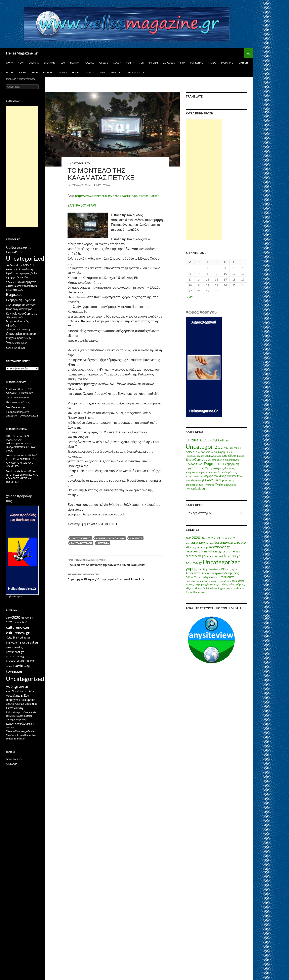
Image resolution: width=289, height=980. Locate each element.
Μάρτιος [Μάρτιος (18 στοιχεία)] (240, 585)
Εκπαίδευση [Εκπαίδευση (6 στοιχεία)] (233, 460)
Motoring (227, 63)
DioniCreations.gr (16, 407)
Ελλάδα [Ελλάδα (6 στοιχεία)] (200, 464)
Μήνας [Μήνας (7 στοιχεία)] (240, 476)
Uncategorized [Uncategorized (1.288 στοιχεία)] (222, 562)
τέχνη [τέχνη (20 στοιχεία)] (201, 488)
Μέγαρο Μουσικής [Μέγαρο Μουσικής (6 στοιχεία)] (194, 476)
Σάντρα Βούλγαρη (81, 543)
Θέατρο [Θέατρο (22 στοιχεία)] (210, 468)
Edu (63, 63)
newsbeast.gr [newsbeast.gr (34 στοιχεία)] (195, 551)
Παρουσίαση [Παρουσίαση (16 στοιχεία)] (226, 480)
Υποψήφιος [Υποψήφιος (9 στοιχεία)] (230, 485)
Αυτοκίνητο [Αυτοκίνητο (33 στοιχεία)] (193, 573)
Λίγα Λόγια (12, 764)
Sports (62, 72)
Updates (90, 72)
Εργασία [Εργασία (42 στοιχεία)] (192, 468)
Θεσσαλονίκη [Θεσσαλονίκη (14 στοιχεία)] (225, 581)
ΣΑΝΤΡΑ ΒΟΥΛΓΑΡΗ (82, 205)
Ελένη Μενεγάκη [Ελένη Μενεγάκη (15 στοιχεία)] (194, 581)
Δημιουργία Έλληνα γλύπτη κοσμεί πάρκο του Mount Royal (115, 577)
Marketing (197, 63)
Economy (50, 63)
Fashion (75, 63)
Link (183, 63)
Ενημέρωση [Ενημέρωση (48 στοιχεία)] (213, 464)
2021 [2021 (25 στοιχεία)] (217, 538)
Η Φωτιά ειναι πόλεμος (18, 402)
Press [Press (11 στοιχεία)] (225, 441)
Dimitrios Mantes (15, 455)
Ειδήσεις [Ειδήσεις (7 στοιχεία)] (241, 456)
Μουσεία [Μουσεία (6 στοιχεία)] (190, 480)
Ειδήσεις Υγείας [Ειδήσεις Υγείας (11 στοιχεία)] (193, 577)
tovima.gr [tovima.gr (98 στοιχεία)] (232, 556)
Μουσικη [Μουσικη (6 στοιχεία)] (199, 480)
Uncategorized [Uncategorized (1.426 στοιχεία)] (205, 446)
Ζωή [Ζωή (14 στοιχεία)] (202, 468)
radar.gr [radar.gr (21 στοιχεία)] (210, 556)
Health (130, 63)
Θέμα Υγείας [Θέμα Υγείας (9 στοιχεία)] (222, 468)
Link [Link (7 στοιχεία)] (210, 441)
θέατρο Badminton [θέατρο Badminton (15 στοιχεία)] (236, 588)
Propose (48, 72)
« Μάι (190, 297)
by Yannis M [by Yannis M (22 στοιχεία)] (228, 538)
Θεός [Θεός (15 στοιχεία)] (232, 468)
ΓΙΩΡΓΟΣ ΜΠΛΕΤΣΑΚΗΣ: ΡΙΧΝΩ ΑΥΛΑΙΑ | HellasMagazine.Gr (20, 440)
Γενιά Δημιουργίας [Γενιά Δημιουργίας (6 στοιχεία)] (194, 456)
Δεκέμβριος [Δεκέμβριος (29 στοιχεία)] (232, 573)
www (9, 63)
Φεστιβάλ (103, 543)
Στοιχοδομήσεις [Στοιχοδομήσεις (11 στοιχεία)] (194, 485)
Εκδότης (117, 72)
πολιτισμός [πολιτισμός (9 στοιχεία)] (191, 489)
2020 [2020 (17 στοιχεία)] (210, 538)
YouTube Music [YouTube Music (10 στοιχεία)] (232, 448)
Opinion (243, 63)
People (23, 72)
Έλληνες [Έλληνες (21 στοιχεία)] (226, 569)
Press (35, 72)
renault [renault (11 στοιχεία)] (219, 556)
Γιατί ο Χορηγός (14, 759)
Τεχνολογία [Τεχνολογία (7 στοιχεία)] (209, 485)
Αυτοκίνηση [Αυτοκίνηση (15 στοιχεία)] (218, 452)
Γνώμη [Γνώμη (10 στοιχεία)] (207, 456)
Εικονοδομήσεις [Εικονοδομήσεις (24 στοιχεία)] (196, 459)
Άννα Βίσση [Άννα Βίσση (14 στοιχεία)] (215, 569)
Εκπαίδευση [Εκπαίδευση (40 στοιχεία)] (226, 577)
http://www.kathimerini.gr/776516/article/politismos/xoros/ (117, 196)
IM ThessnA (103, 185)
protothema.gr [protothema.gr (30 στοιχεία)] (232, 551)
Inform (153, 63)
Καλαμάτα (136, 538)
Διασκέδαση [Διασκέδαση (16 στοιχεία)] (229, 456)
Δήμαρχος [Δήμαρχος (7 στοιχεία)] (216, 456)
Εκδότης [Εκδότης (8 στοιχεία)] (212, 460)
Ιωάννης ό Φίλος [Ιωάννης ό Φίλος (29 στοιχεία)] (218, 584)
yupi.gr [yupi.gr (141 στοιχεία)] (192, 569)
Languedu (169, 63)
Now (21, 63)
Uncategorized (79, 163)
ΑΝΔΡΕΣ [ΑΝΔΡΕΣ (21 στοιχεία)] (192, 452)
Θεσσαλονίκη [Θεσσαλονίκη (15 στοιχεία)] (210, 581)
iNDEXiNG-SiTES (135, 72)
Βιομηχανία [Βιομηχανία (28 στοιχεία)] (217, 573)
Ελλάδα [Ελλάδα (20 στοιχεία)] (191, 464)
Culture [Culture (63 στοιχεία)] (192, 440)
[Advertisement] (204, 180)
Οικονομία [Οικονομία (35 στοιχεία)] (211, 480)
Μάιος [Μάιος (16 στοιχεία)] (232, 585)
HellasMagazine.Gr (22, 53)
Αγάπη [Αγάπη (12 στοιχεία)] (235, 569)
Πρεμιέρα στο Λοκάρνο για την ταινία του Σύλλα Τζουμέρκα (115, 562)
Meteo (212, 63)
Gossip (117, 63)
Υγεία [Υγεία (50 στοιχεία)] (219, 484)
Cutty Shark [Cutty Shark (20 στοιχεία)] (241, 543)
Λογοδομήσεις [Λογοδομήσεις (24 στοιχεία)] (227, 472)
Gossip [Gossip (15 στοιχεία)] (203, 440)
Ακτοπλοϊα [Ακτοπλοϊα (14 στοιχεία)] (204, 452)
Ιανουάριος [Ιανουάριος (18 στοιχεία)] (238, 581)
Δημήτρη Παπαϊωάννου (110, 538)
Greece (104, 63)
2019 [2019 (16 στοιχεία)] (189, 538)
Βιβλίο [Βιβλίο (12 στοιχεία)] (229, 452)
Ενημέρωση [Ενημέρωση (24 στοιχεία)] (231, 464)
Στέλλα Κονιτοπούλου (17, 397)
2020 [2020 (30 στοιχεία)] (204, 538)
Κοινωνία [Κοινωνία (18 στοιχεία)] (212, 472)
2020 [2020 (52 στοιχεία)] (196, 538)
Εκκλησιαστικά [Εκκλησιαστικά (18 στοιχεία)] (209, 577)
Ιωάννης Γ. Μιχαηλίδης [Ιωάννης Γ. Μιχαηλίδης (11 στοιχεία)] (196, 585)
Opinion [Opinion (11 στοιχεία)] (217, 441)
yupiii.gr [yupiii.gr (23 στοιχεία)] (203, 569)
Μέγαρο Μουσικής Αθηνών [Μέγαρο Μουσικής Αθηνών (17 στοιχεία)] (220, 476)
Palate (10, 72)
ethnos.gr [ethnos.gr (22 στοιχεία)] (191, 547)
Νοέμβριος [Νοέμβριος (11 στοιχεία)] (220, 588)
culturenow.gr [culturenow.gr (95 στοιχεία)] (197, 542)
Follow (89, 63)
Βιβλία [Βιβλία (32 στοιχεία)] (205, 573)
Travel (76, 72)
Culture (34, 63)
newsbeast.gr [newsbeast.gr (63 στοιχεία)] (220, 547)
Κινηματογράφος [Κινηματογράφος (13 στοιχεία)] (195, 472)
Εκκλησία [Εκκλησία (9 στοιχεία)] (222, 460)
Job (142, 63)
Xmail (103, 72)
